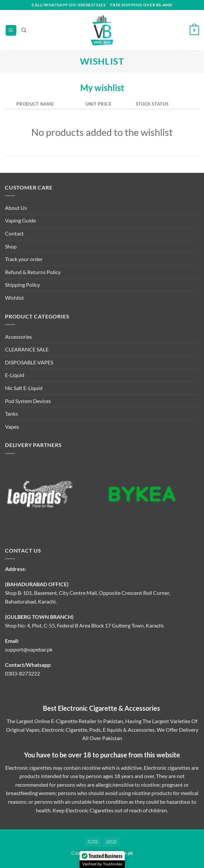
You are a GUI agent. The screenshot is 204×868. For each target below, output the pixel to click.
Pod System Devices (28, 401)
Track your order (24, 259)
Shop (11, 246)
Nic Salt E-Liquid (24, 388)
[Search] (24, 30)
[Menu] (11, 30)
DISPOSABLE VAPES (29, 362)
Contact (14, 233)
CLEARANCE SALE (27, 349)
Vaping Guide (20, 220)
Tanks (11, 414)
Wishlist (14, 298)
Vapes (12, 427)
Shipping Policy (22, 285)
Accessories (18, 337)
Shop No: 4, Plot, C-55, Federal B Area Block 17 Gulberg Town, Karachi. (85, 625)
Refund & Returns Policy (33, 272)
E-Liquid (15, 375)
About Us (16, 208)
